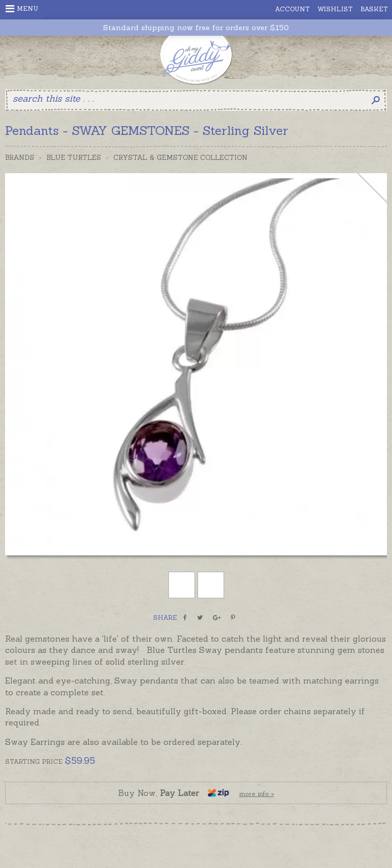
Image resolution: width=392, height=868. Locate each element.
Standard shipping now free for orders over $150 (196, 28)
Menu (22, 9)
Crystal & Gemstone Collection (180, 158)
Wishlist (335, 9)
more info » (257, 794)
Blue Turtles (74, 158)
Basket (374, 9)
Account (292, 9)
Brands (20, 158)
